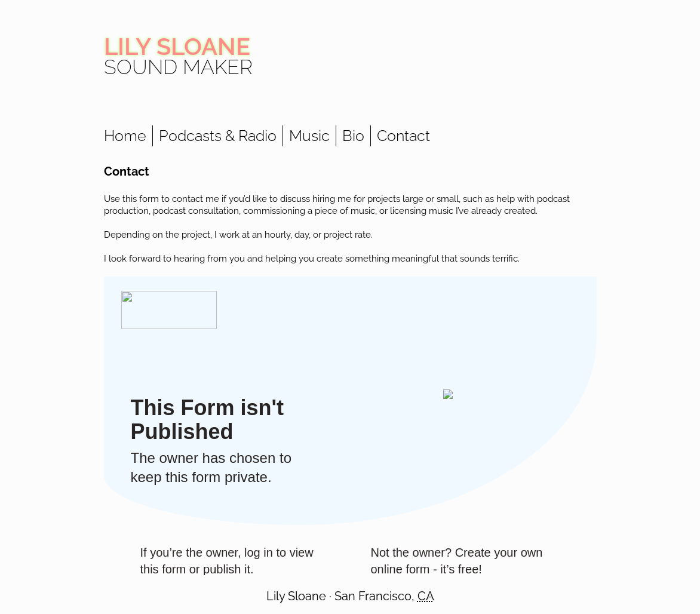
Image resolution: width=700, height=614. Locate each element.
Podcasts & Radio (218, 136)
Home (125, 136)
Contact (403, 136)
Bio (353, 136)
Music (309, 136)
